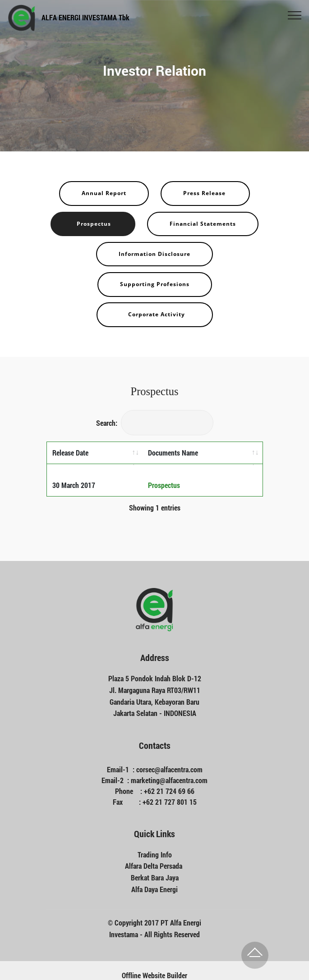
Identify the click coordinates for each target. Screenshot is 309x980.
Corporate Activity (155, 314)
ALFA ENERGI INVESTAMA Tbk (85, 17)
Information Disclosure (154, 254)
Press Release (205, 193)
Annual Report (104, 193)
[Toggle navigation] (295, 15)
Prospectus (93, 224)
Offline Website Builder (154, 965)
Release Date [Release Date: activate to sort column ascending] (70, 453)
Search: (155, 423)
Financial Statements (203, 224)
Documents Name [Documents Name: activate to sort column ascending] (173, 453)
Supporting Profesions (155, 284)
